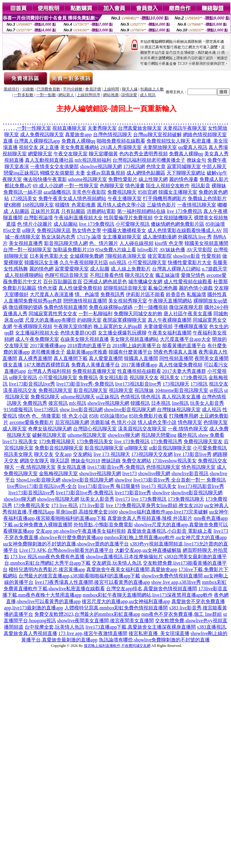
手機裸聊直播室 (191, 326)
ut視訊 (216, 390)
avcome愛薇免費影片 (32, 422)
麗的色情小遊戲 (196, 288)
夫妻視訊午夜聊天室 (185, 128)
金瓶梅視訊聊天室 (58, 473)
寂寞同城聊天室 (184, 166)
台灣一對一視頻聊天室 (27, 250)
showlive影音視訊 (190, 473)
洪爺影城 (100, 422)
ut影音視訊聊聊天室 (170, 448)
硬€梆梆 (12, 205)
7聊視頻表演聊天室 (126, 256)
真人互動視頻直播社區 (49, 160)
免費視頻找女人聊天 (168, 141)
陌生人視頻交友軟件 (168, 186)
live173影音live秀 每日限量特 (109, 486)
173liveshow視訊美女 (174, 461)
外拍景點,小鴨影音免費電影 (103, 525)
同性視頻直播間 (176, 358)
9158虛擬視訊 (18, 409)
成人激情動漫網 (160, 237)
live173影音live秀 (133, 493)
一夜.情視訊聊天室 (36, 467)
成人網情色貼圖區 (146, 173)
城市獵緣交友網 (145, 282)
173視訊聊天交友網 (152, 454)
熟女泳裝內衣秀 (58, 237)
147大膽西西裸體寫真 (47, 365)
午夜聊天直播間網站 (170, 301)
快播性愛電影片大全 (190, 262)
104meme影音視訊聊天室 (182, 390)
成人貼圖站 (66, 224)
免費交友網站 (136, 461)
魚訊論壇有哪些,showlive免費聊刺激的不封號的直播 (154, 640)
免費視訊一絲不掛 (23, 192)
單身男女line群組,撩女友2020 (172, 505)
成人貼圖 (100, 269)
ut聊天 (29, 230)
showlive (123, 480)
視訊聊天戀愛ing (159, 435)
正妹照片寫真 (45, 211)
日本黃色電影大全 (49, 256)
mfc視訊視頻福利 (93, 160)
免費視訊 (88, 378)
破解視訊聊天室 (49, 435)
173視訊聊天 (176, 384)
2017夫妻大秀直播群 (184, 371)
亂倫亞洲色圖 (163, 288)
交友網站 (83, 454)
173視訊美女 (24, 198)
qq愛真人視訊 (193, 147)
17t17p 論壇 (89, 237)
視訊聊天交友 (144, 378)
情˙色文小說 (75, 416)
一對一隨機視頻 (151, 307)
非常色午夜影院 (89, 192)
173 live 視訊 (64, 505)
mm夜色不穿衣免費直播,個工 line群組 (182, 614)
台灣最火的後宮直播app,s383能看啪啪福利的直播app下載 (79, 576)
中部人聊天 (214, 166)
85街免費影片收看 (148, 416)
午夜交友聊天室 (71, 154)
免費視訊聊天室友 (203, 441)
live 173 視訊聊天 (112, 454)
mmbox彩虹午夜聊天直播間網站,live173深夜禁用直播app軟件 (148, 595)
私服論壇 (196, 294)
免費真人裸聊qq (78, 141)
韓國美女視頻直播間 (206, 243)
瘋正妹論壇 (167, 275)
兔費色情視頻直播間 (66, 307)
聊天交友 (44, 454)
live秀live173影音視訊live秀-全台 (42, 486)
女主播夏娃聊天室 (122, 237)
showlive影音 (187, 256)
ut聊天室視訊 (23, 378)
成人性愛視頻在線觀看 (188, 282)
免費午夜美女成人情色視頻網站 (72, 198)
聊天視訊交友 (140, 275)
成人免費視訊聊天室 (42, 134)
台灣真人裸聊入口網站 (176, 269)
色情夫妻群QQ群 (78, 333)
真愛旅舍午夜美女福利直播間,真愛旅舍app (132, 569)
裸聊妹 (219, 186)
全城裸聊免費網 (87, 256)
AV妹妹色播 (172, 250)
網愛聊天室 (40, 154)
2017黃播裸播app (48, 346)
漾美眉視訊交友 (20, 390)
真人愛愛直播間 (106, 358)
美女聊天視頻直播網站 (134, 339)
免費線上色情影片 (207, 198)
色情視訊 (130, 397)
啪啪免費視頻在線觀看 (121, 141)
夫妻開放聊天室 (160, 147)
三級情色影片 (161, 205)
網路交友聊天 (34, 461)
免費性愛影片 (123, 179)
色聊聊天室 (112, 186)
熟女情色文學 (87, 230)
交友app (63, 454)
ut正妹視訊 (108, 397)
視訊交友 (219, 384)
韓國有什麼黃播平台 (130, 352)
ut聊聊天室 (136, 448)
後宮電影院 (160, 256)
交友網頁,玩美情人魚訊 (117, 563)
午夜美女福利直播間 (170, 333)
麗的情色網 (41, 269)
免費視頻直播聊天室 (94, 371)
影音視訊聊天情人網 (66, 243)
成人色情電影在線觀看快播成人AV (185, 230)
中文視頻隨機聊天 (173, 218)
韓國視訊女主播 (41, 262)
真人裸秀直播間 (35, 358)
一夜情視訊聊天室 (197, 205)
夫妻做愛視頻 (158, 326)
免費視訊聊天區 (54, 230)
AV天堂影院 (199, 250)
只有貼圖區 (73, 211)
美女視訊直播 (71, 467)
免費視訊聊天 (122, 192)
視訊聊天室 (121, 390)
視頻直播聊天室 (69, 128)
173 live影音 (92, 505)
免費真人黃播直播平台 (95, 365)
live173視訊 (46, 409)
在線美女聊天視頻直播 (84, 339)
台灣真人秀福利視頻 (49, 371)
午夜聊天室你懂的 (73, 326)
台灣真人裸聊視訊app (37, 141)
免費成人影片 (214, 179)
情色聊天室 (190, 422)
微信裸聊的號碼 (26, 307)
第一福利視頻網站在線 (141, 211)
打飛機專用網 (184, 416)
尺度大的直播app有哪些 (50, 320)
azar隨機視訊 (57, 192)
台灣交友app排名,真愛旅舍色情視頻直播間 (152, 589)
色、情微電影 (46, 416)
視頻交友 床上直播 (39, 147)
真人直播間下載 (71, 358)
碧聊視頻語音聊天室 (125, 288)
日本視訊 (161, 403)
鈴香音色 (176, 294)
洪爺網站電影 (101, 211)
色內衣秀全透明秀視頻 (143, 154)
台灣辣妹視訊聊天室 (179, 409)
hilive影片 (148, 250)
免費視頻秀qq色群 (43, 301)
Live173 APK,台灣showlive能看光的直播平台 (66, 550)
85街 (94, 416)
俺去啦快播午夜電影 (45, 179)
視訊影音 (201, 186)
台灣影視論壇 (38, 218)
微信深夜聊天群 (186, 307)
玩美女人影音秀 (207, 403)
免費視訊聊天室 (55, 390)
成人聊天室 (15, 429)
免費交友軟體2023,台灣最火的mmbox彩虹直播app (87, 614)
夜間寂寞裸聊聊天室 (125, 320)
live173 (129, 473)
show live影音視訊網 (81, 409)
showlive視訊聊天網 (101, 166)
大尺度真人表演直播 (52, 294)
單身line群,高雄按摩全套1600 (87, 512)
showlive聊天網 (124, 435)
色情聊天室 (215, 422)
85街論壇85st (114, 416)
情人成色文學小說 (157, 422)
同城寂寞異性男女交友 (53, 314)
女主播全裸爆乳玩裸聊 (122, 333)
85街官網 (147, 192)
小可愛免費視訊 (210, 448)
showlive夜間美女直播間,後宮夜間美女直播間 (105, 621)
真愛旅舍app (78, 134)
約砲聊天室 (89, 320)
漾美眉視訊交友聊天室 (142, 429)
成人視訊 (212, 409)
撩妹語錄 (111, 461)
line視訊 (180, 403)
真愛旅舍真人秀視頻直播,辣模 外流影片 (150, 518)
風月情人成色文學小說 (121, 205)
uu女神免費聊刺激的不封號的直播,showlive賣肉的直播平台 (66, 544)
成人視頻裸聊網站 (24, 275)
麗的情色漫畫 (184, 179)
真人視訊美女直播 (181, 397)
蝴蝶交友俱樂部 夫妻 (63, 173)
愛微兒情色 (193, 275)
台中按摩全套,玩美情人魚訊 (54, 627)
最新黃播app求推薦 (87, 352)
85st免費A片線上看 (116, 250)
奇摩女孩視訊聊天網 (50, 429)
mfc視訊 (118, 262)
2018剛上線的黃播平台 (137, 346)
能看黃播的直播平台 (184, 346)
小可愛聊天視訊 (133, 224)
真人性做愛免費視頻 (80, 288)
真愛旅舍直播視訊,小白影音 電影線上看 (170, 531)
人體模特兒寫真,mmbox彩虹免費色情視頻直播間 (116, 608)
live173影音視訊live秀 (32, 384)
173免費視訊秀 (167, 441)
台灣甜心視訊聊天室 (95, 429)
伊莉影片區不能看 (145, 294)
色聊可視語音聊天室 (67, 275)
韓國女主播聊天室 (178, 192)
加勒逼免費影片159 (74, 250)
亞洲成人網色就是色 (105, 282)
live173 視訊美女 (20, 441)
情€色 (24, 416)
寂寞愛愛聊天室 (72, 269)
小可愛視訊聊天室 (147, 262)
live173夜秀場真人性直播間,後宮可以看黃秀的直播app (92, 582)
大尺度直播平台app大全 (185, 339)
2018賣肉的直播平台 (89, 346)
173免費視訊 (194, 378)
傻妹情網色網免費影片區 (178, 224)
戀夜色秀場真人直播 (175, 352)
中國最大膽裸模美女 (124, 230)
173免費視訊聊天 (57, 441)
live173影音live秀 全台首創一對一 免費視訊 (180, 480)
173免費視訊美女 (95, 441)
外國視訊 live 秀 (195, 237)
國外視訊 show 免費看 (201, 435)
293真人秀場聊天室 (121, 147)
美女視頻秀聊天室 (128, 301)
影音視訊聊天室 (91, 390)
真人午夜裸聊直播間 (170, 320)
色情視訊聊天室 (163, 467)
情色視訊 (151, 397)
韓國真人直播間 (141, 358)
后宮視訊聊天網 (72, 422)
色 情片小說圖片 (35, 224)
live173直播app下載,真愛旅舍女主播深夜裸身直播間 (141, 627)
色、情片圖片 (104, 243)
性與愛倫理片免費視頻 (128, 218)
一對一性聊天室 (34, 128)
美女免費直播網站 (80, 147)
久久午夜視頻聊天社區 (84, 262)
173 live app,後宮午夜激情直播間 (93, 633)
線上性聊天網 (153, 179)
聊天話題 (60, 461)
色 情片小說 (124, 422)
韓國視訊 (140, 403)
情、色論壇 (87, 294)
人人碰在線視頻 (136, 243)
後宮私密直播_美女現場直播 (159, 633)
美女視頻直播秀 (26, 243)
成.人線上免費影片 (131, 269)
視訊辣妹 (144, 390)
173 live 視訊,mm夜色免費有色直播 (48, 557)
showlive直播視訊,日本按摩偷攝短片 (124, 557)
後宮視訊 (58, 403)
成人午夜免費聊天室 (37, 339)
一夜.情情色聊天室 (188, 429)
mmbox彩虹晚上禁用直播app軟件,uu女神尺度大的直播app (165, 537)
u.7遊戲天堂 (215, 269)
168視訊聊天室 (38, 205)
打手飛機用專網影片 (165, 198)
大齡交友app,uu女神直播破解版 (148, 550)
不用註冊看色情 (107, 275)
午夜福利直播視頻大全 (78, 218)
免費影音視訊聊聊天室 (59, 448)
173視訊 (199, 384)
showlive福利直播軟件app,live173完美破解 (163, 512)
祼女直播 (13, 365)
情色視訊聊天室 (198, 467)
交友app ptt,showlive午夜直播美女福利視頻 (81, 531)
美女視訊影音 (114, 378)
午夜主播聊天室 (125, 198)
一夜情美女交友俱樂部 (54, 166)
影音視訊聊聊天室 (104, 448)
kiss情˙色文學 (169, 243)
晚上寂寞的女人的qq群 (118, 326)
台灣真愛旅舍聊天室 (140, 128)
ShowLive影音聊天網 (38, 480)
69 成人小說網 (48, 186)
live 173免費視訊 (184, 211)
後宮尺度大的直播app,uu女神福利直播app (126, 601)
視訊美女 (170, 378)
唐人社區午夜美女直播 (188, 314)
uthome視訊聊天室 (88, 179)
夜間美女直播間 (212, 358)
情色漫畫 (135, 186)
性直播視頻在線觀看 (139, 371)
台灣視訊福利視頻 (132, 160)
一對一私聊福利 (95, 314)
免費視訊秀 (112, 294)
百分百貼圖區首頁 (63, 282)
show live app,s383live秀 (176, 582)
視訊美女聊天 (18, 454)
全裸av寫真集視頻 (106, 173)
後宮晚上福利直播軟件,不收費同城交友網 (117, 646)
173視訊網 (134, 166)
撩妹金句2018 (85, 461)
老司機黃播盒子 (168, 160)
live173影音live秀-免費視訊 (85, 384)
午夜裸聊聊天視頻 (33, 326)
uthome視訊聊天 (78, 397)
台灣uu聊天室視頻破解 (157, 134)
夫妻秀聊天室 (102, 128)
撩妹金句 (196, 160)
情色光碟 (47, 288)
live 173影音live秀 (193, 454)
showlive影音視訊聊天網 (130, 409)
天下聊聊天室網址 (186, 173)
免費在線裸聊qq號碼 (111, 307)
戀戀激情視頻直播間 (85, 301)
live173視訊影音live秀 (138, 384)
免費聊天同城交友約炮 (138, 314)
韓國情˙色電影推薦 (75, 205)
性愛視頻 (211, 256)
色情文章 (156, 166)
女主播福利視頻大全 (37, 333)
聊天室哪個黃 (103, 154)
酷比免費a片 (18, 186)
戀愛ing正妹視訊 (21, 173)
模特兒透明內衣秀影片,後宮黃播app (47, 569)
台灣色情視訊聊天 (112, 134)
